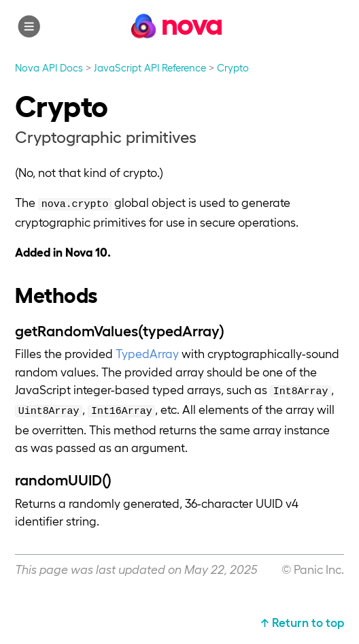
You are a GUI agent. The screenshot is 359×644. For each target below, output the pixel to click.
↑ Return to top (302, 622)
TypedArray (147, 353)
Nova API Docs (49, 67)
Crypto (233, 67)
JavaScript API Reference (150, 67)
